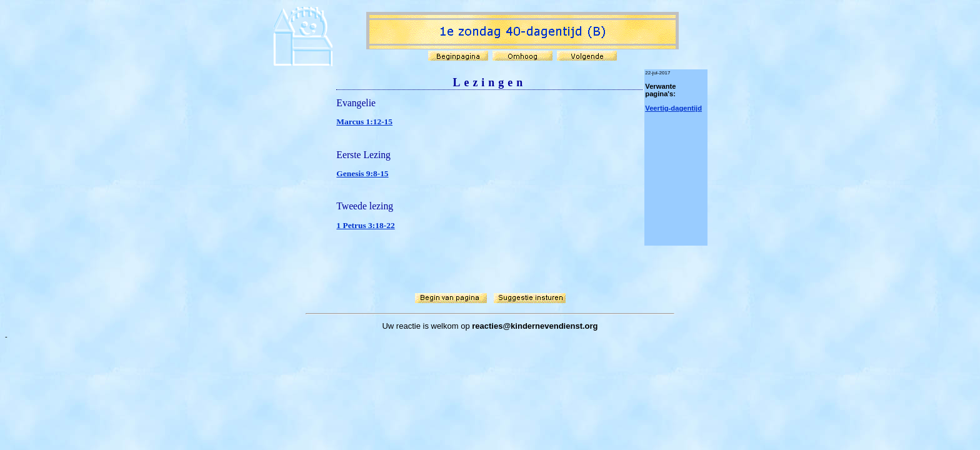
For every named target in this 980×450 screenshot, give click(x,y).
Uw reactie (401, 326)
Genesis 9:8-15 (362, 173)
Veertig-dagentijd (673, 108)
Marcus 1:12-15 (364, 122)
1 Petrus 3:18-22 (365, 225)
